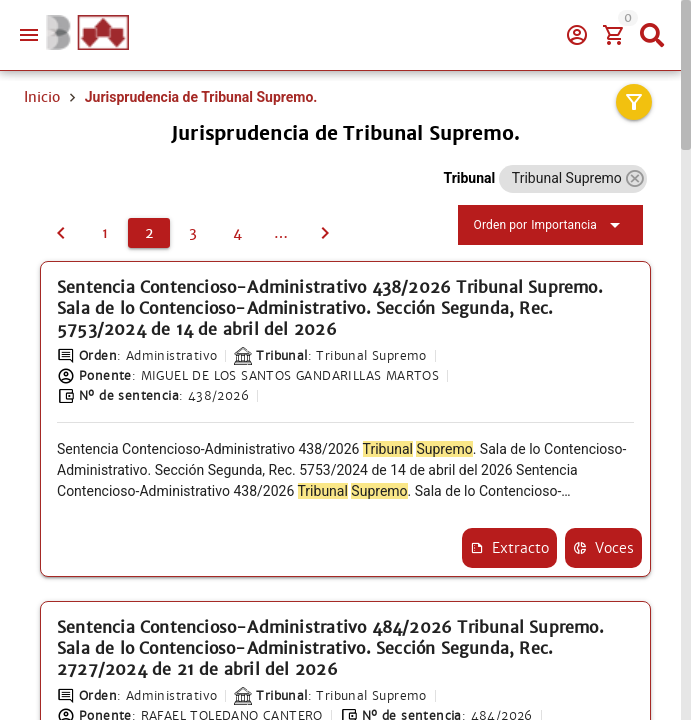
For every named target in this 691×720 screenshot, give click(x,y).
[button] (634, 178)
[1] (61, 233)
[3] (193, 233)
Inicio (42, 97)
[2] (149, 233)
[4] (237, 233)
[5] (281, 233)
